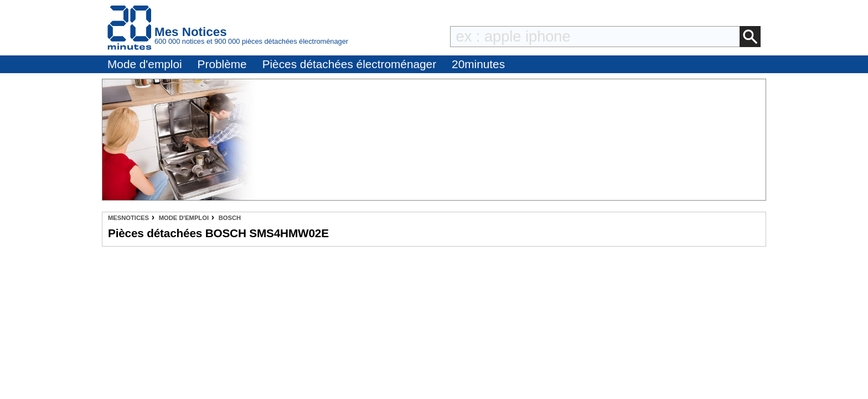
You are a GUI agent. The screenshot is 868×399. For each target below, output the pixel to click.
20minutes (478, 64)
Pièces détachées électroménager (349, 64)
